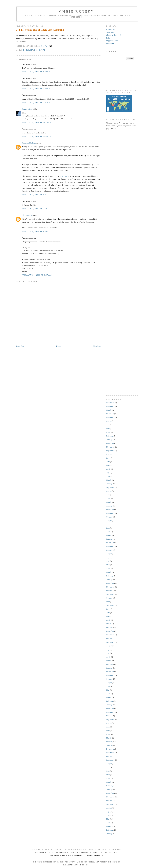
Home (58, 346)
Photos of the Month (114, 35)
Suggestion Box (112, 41)
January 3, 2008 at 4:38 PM (36, 72)
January (109, 440)
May (108, 428)
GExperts (63, 176)
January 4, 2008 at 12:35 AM (37, 136)
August (109, 421)
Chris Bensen (77, 12)
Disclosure (110, 43)
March (109, 410)
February (110, 436)
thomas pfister (27, 109)
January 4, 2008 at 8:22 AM (36, 232)
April (108, 432)
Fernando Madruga (29, 143)
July (108, 425)
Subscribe (110, 32)
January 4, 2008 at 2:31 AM (36, 195)
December (110, 414)
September (110, 451)
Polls (108, 38)
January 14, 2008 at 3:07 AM (37, 275)
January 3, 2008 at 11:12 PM (37, 122)
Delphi (37, 50)
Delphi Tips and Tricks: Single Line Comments (40, 30)
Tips (43, 50)
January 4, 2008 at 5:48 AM (36, 209)
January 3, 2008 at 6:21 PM (36, 103)
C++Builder (28, 50)
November (110, 403)
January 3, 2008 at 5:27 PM (36, 89)
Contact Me (111, 30)
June (108, 462)
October (109, 517)
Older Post (97, 346)
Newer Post (20, 346)
